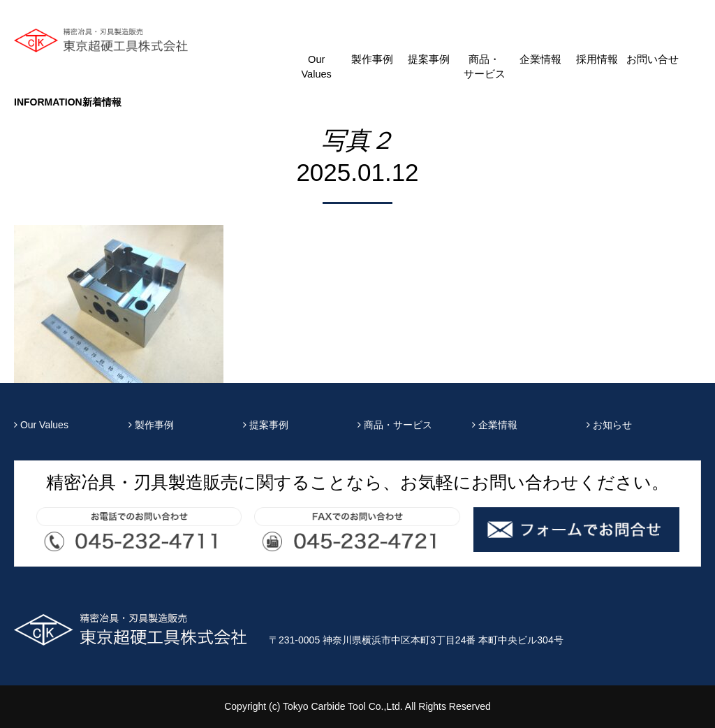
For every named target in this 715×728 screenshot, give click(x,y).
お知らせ (609, 425)
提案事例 (429, 59)
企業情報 (540, 59)
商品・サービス (485, 67)
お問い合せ (653, 59)
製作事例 (372, 59)
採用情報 (597, 59)
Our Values (316, 67)
